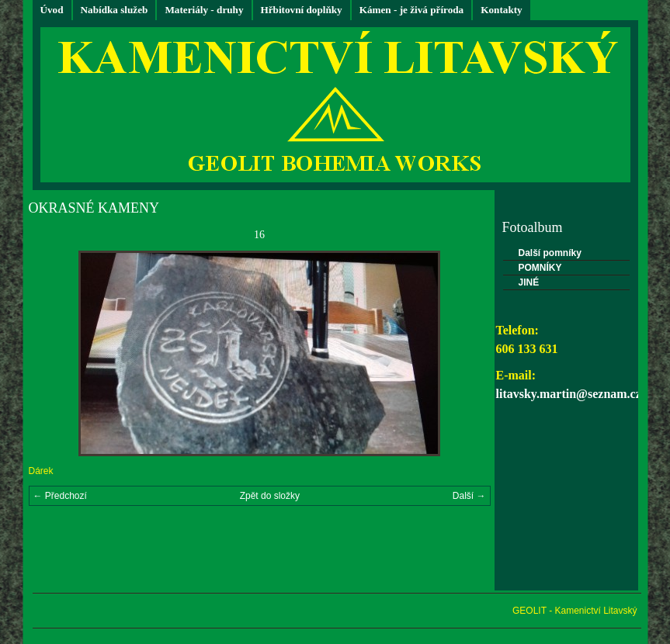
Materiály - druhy (204, 10)
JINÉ (529, 282)
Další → (469, 496)
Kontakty (502, 10)
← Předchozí (60, 496)
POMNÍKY (540, 268)
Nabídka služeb (115, 10)
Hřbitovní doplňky (302, 10)
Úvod (52, 10)
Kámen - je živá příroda (412, 10)
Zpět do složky (270, 496)
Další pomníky (550, 253)
